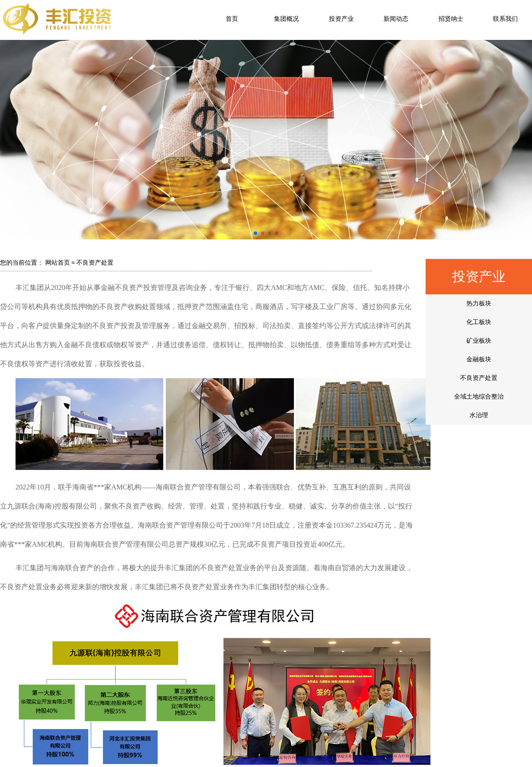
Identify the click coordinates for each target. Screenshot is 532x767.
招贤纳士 (451, 19)
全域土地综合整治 (479, 397)
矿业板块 (479, 341)
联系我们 (505, 19)
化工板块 (479, 322)
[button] (255, 233)
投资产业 (341, 19)
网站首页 (58, 263)
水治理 (479, 415)
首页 (232, 19)
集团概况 (286, 19)
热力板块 (479, 303)
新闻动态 (396, 19)
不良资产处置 (479, 378)
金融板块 (479, 359)
